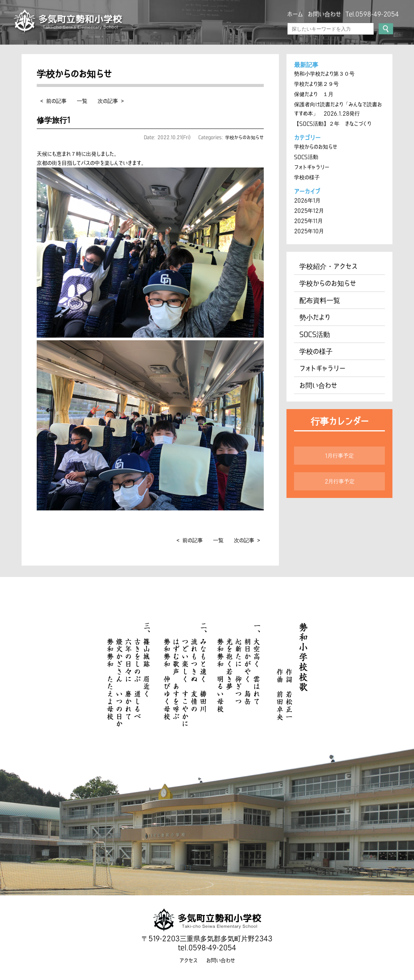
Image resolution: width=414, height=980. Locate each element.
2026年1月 (307, 200)
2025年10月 (309, 231)
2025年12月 (309, 211)
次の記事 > (111, 101)
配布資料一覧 (320, 300)
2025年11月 (308, 221)
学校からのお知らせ (244, 137)
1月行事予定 (339, 456)
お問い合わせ (324, 14)
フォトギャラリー (312, 167)
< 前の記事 (54, 101)
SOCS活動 (306, 157)
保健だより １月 (314, 94)
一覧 (82, 101)
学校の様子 (307, 177)
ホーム (295, 14)
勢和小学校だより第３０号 (324, 74)
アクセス (188, 960)
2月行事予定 (340, 481)
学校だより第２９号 (316, 84)
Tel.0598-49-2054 (372, 14)
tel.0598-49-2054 (207, 947)
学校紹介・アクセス (328, 266)
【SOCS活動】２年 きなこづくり (333, 124)
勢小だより (315, 317)
